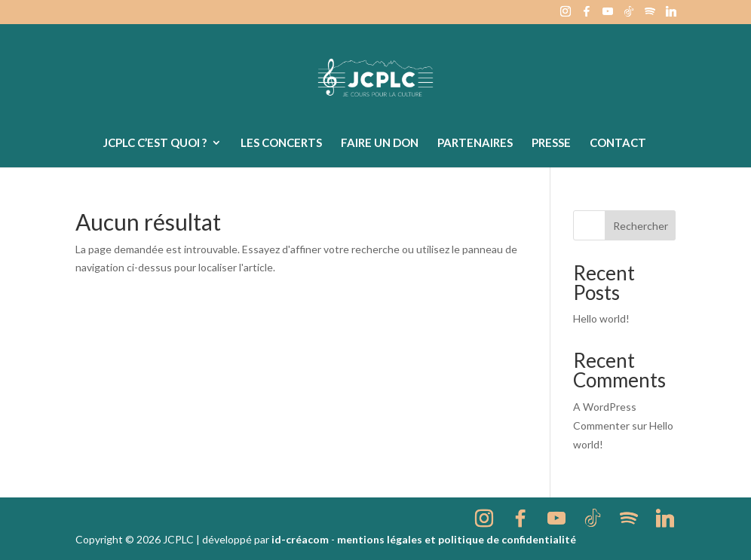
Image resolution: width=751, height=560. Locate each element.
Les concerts (281, 143)
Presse (551, 143)
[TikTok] (629, 15)
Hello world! (601, 318)
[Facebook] (587, 15)
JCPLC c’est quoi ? (155, 143)
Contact (618, 143)
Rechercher (641, 226)
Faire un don (380, 143)
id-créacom (300, 539)
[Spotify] (650, 15)
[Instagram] (566, 15)
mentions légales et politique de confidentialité (457, 539)
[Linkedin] (671, 15)
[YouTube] (608, 15)
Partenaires (475, 143)
